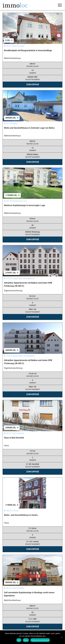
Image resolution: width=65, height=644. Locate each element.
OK (19, 640)
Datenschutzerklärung (40, 640)
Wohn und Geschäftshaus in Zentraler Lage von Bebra (29, 128)
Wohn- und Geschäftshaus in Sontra (21, 515)
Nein (26, 640)
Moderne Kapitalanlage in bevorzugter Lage (25, 205)
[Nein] (62, 637)
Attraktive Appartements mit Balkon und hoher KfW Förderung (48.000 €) (28, 284)
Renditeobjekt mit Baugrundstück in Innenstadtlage (28, 50)
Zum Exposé (33, 85)
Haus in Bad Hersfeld (14, 438)
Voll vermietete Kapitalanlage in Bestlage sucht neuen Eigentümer (29, 594)
